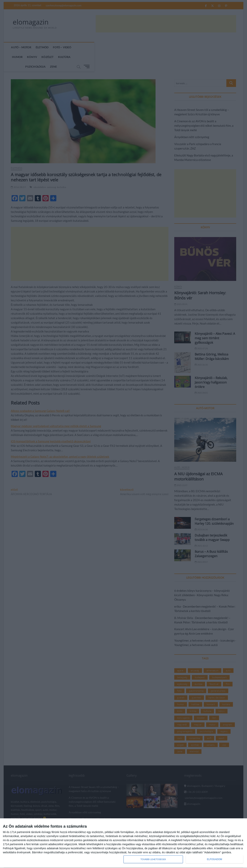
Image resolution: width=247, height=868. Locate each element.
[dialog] (123, 843)
